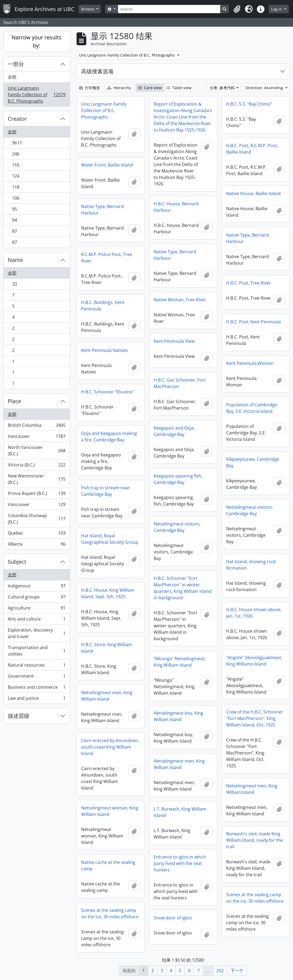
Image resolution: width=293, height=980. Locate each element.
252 (220, 971)
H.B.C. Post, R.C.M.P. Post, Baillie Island (252, 149)
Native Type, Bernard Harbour (102, 210)
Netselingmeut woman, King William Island (110, 811)
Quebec (37, 534)
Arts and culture (37, 620)
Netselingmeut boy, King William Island (178, 716)
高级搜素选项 (97, 71)
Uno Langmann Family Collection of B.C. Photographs (37, 95)
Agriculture (37, 609)
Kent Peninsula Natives (104, 350)
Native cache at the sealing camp (108, 865)
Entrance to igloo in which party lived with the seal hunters (180, 863)
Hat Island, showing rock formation (251, 565)
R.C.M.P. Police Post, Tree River (107, 258)
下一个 (237, 971)
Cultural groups (37, 598)
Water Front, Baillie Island (107, 165)
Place (14, 401)
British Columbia (37, 426)
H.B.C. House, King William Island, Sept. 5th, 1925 (108, 593)
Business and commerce (37, 688)
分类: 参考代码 (223, 88)
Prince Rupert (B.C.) (37, 495)
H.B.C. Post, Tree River (249, 283)
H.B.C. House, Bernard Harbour (176, 207)
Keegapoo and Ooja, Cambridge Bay (174, 431)
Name (15, 260)
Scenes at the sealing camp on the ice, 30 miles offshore (255, 898)
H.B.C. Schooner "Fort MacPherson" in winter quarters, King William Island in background (183, 588)
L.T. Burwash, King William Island (180, 812)
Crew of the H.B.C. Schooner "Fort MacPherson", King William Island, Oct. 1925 (255, 718)
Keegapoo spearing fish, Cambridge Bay (178, 479)
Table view (179, 88)
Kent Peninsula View (174, 341)
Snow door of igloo (173, 918)
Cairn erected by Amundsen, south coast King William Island (110, 747)
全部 (12, 77)
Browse (88, 9)
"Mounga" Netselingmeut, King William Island (180, 662)
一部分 (16, 64)
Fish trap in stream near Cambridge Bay (106, 491)
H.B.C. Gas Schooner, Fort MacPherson (180, 383)
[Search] (169, 9)
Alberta (37, 545)
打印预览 (89, 88)
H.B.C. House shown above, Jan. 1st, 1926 (254, 613)
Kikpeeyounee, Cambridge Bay (253, 462)
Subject (17, 562)
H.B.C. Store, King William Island (107, 648)
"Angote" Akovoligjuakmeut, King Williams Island (254, 661)
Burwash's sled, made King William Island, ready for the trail (254, 840)
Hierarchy (119, 88)
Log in (277, 9)
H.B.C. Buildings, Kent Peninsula (103, 306)
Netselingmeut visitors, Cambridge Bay (250, 510)
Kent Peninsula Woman (250, 363)
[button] (237, 9)
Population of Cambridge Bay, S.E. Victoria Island (252, 408)
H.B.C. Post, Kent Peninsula (254, 322)
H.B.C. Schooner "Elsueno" (108, 392)
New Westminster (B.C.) (37, 479)
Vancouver (37, 437)
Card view (150, 88)
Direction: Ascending (265, 88)
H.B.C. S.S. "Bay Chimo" (249, 104)
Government (37, 677)
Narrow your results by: (37, 41)
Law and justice (37, 699)
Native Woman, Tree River (180, 300)
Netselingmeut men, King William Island (179, 764)
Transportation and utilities (37, 651)
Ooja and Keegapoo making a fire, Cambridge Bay (109, 437)
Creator (17, 119)
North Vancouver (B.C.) (37, 451)
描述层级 (19, 716)
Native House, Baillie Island (253, 193)
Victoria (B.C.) (37, 466)
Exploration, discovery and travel (37, 633)
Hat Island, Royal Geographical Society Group (110, 539)
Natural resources (37, 666)
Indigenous (37, 587)
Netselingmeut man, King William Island (107, 696)
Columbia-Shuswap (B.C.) (37, 519)
